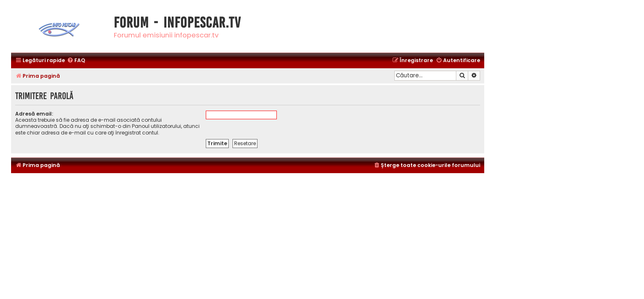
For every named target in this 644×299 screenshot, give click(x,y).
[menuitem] (76, 61)
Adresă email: (34, 114)
